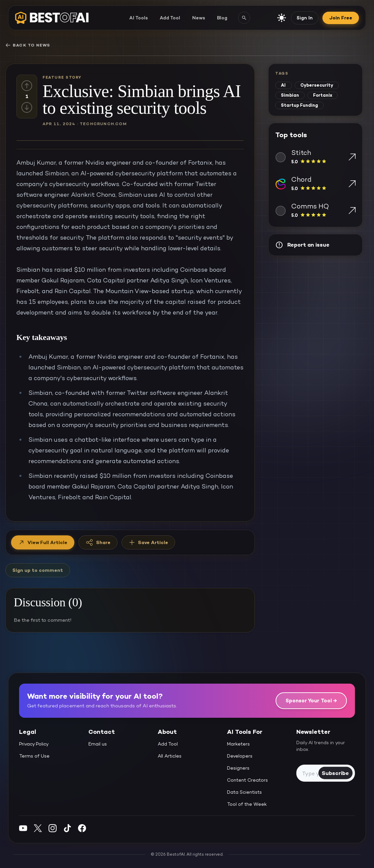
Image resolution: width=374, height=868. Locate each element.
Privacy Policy (34, 744)
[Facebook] (82, 828)
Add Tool (170, 18)
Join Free (341, 18)
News (199, 18)
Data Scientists (244, 792)
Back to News (28, 45)
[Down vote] (27, 107)
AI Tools (138, 18)
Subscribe (335, 773)
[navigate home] (52, 18)
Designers (238, 768)
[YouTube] (23, 828)
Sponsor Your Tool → (311, 701)
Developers (240, 756)
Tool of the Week (247, 804)
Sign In (305, 18)
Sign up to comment (38, 570)
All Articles (170, 756)
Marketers (238, 744)
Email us (98, 744)
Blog (222, 18)
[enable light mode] (282, 18)
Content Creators (247, 780)
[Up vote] (27, 86)
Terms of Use (34, 756)
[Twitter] (38, 828)
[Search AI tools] (244, 18)
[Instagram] (53, 828)
